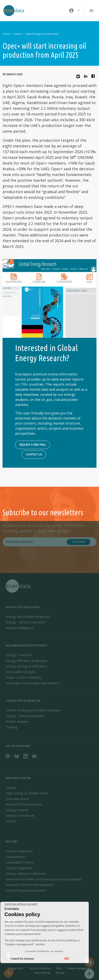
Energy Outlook (17, 810)
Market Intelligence (20, 628)
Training (11, 727)
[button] (74, 11)
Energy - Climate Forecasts (25, 622)
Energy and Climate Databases (28, 617)
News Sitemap (42, 973)
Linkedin (87, 77)
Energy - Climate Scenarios (25, 716)
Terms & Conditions (40, 968)
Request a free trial (33, 445)
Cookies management (79, 968)
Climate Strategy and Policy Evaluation (33, 710)
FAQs (59, 968)
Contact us (34, 454)
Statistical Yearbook (20, 815)
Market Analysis (17, 721)
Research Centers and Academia (29, 885)
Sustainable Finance (20, 862)
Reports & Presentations (24, 804)
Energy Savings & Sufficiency (26, 666)
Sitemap (60, 973)
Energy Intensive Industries (26, 873)
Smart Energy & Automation (26, 890)
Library (18, 34)
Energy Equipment (19, 868)
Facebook (94, 77)
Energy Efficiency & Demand (26, 661)
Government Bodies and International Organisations (43, 879)
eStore (11, 821)
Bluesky (79, 78)
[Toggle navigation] (91, 11)
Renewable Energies (21, 672)
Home (6, 34)
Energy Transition (19, 655)
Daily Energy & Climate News (42, 34)
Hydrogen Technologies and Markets (33, 683)
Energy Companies (19, 851)
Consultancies (16, 857)
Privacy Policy (16, 968)
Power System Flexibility (23, 677)
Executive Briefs (17, 799)
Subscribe (78, 542)
